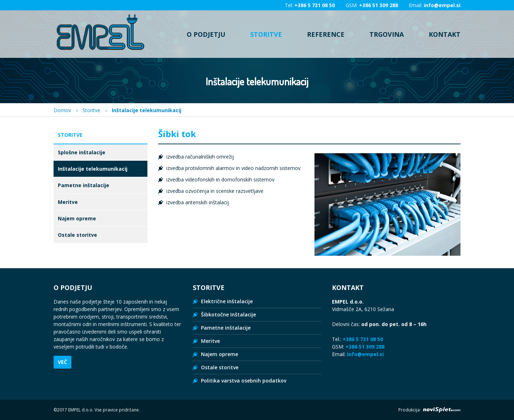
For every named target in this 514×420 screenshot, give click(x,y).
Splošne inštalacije (82, 152)
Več (62, 362)
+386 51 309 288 (379, 5)
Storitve (266, 34)
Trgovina (387, 34)
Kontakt (445, 34)
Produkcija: (429, 410)
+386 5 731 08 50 (315, 5)
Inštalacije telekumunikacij (93, 169)
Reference (326, 34)
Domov (62, 110)
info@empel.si (442, 5)
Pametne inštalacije (84, 185)
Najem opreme (77, 218)
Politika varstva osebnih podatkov (244, 381)
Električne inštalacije (227, 301)
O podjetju (206, 34)
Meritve (68, 202)
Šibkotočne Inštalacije (228, 314)
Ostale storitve (77, 235)
